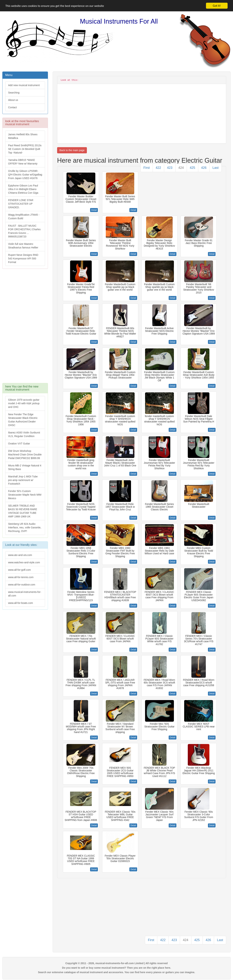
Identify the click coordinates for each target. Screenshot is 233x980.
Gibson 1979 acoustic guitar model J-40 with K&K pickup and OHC (24, 403)
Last (216, 168)
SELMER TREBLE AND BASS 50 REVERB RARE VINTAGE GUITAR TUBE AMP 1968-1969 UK (23, 511)
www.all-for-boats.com (21, 603)
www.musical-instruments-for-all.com (25, 594)
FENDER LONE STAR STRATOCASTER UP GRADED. (21, 204)
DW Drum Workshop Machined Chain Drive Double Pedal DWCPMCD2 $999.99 (25, 455)
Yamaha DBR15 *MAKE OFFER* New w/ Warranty (23, 162)
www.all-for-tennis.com (21, 577)
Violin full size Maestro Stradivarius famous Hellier (23, 246)
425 (192, 168)
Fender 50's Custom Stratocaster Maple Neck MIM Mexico (25, 495)
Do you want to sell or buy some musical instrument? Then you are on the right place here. (116, 968)
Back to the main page (72, 150)
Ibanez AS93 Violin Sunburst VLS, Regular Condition (24, 434)
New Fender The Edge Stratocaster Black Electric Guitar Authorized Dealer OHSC (23, 420)
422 (158, 168)
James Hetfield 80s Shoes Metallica (23, 136)
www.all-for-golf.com (19, 570)
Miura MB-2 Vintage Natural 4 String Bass (25, 467)
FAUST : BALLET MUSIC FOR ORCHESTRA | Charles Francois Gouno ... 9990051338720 (24, 231)
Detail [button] (94, 210)
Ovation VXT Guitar (19, 444)
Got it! (217, 6)
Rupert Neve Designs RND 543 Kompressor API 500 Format (23, 259)
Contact (12, 107)
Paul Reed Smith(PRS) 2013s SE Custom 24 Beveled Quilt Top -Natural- (25, 149)
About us (13, 100)
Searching (14, 93)
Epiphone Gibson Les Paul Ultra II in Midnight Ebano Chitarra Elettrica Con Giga (23, 189)
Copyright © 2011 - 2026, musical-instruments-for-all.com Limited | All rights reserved (117, 963)
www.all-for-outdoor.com (22, 585)
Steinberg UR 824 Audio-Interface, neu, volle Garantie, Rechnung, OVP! (25, 527)
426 (204, 168)
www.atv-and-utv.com (20, 555)
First (147, 168)
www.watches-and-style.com (24, 562)
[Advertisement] (25, 328)
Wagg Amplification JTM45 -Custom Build (24, 217)
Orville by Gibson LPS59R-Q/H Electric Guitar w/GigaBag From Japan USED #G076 (25, 175)
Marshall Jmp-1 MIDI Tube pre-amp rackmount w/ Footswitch (23, 480)
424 (181, 168)
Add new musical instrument (24, 85)
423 (170, 168)
